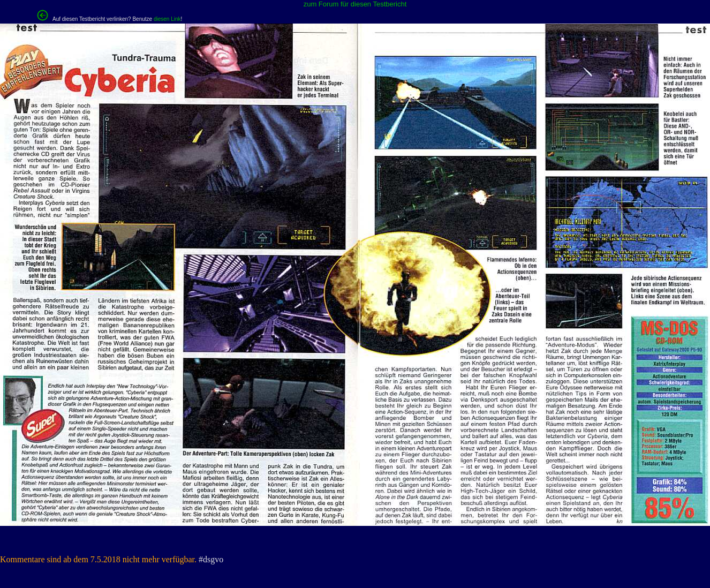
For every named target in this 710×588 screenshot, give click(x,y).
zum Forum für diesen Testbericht (355, 4)
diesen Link (167, 19)
